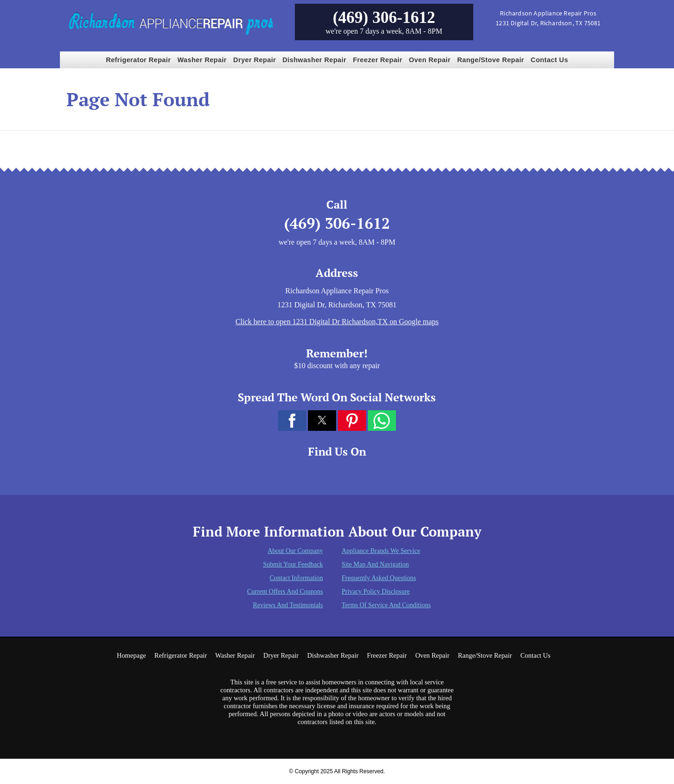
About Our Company (295, 551)
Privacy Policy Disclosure (376, 592)
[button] (292, 421)
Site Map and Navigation (375, 564)
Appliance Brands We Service (381, 551)
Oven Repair (430, 60)
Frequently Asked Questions (379, 578)
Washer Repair (202, 60)
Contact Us (549, 60)
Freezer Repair (378, 60)
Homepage (131, 655)
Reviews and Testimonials (288, 605)
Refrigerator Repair (138, 60)
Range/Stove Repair (491, 60)
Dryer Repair (254, 60)
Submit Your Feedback (293, 564)
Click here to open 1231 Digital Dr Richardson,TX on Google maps (337, 322)
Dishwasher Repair (315, 60)
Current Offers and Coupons (285, 592)
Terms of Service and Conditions (386, 605)
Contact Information (296, 578)
